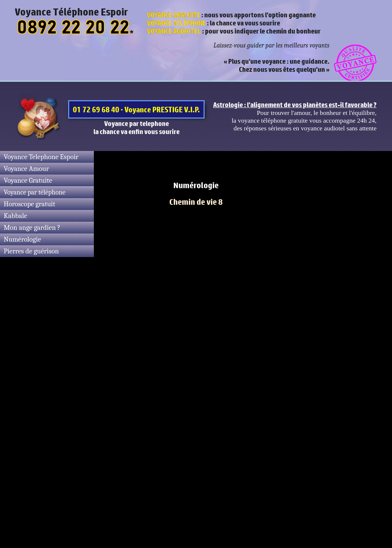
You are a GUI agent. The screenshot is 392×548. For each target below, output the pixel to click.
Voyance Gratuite (28, 180)
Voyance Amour (26, 169)
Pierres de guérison (31, 251)
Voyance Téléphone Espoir (71, 12)
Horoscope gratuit (29, 204)
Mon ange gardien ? (32, 228)
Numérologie (22, 239)
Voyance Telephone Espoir (41, 157)
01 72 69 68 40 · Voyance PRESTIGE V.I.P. (136, 109)
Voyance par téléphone (35, 192)
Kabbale (15, 216)
